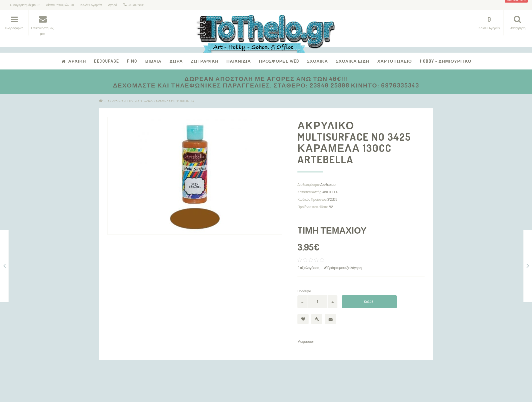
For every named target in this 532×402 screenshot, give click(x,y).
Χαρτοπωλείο (395, 61)
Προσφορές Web (279, 61)
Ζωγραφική (205, 61)
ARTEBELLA (330, 192)
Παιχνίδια (239, 61)
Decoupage (106, 61)
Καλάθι (369, 302)
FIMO (132, 61)
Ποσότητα (304, 291)
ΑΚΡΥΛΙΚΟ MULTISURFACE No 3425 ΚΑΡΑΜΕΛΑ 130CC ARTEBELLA (151, 101)
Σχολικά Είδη (353, 61)
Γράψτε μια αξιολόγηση (343, 268)
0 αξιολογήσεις (308, 268)
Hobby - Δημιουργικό (446, 61)
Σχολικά (318, 61)
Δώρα (176, 61)
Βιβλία (153, 61)
